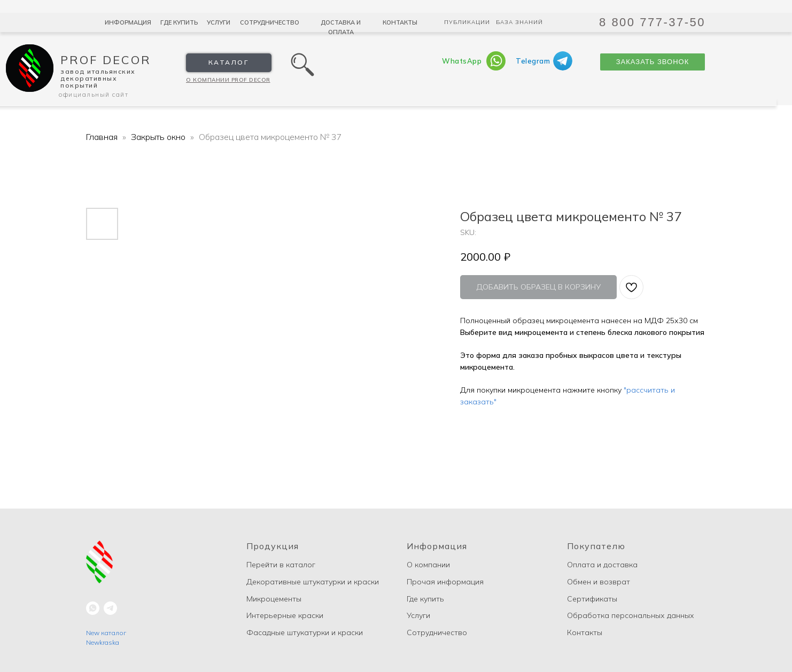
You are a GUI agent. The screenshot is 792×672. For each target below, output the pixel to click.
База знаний (519, 22)
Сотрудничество (270, 22)
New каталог (106, 633)
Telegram (533, 61)
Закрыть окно (159, 137)
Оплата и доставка (602, 565)
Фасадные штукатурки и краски (305, 632)
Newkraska (103, 642)
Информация (128, 22)
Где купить (179, 22)
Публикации (467, 22)
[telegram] (110, 608)
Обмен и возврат (599, 582)
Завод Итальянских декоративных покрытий (98, 78)
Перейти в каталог (281, 565)
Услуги (219, 22)
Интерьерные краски (285, 615)
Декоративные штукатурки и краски (313, 582)
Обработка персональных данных (631, 615)
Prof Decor (106, 60)
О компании (428, 565)
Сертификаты (592, 599)
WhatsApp (462, 61)
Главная (102, 137)
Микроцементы (274, 599)
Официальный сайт (94, 94)
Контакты (400, 22)
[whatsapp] (93, 608)
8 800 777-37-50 (652, 22)
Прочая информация (445, 582)
